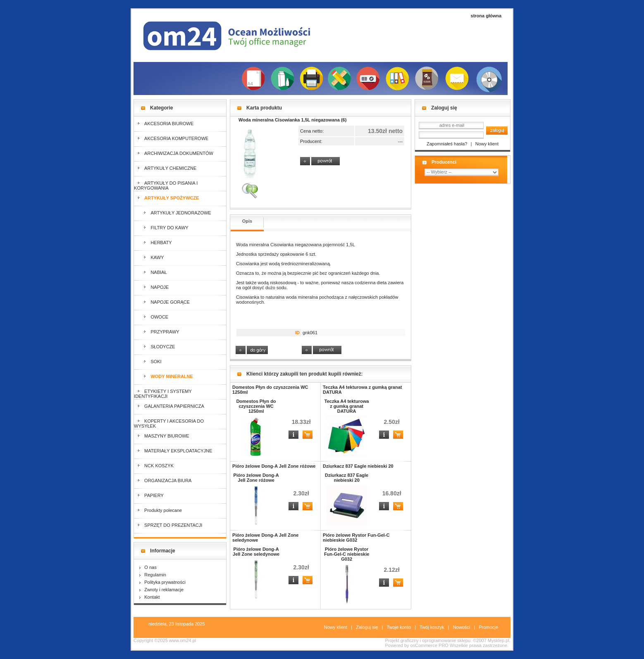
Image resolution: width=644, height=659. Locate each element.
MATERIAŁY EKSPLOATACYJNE (173, 451)
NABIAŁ (150, 272)
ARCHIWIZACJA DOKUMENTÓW (174, 153)
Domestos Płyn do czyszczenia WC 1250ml (256, 406)
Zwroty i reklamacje (161, 590)
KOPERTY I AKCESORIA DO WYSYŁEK (169, 423)
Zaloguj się (367, 627)
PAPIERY (149, 495)
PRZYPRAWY (157, 332)
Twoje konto (399, 627)
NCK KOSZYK (154, 466)
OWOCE (151, 317)
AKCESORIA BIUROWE (164, 124)
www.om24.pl (182, 640)
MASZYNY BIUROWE (162, 436)
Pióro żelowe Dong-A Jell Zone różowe (274, 466)
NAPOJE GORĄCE (162, 302)
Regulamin (153, 575)
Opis (247, 221)
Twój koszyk (432, 627)
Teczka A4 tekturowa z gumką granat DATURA (347, 406)
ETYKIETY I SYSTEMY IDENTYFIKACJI (163, 394)
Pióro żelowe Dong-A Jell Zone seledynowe (256, 552)
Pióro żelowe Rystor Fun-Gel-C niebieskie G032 (356, 538)
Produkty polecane (158, 510)
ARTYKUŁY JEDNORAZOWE (173, 213)
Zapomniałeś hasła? (447, 144)
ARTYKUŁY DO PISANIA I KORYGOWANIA (166, 186)
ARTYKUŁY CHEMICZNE (165, 168)
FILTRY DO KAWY (161, 228)
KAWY (149, 257)
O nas (148, 567)
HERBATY (153, 243)
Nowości (462, 627)
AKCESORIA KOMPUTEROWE (171, 138)
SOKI (148, 362)
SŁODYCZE (155, 347)
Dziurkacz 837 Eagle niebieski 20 (358, 466)
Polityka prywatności (162, 582)
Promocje (488, 627)
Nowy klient (487, 144)
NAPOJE (151, 287)
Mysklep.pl (499, 640)
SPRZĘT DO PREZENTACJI (168, 525)
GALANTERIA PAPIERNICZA (169, 406)
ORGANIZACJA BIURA (163, 481)
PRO (444, 645)
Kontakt (149, 597)
